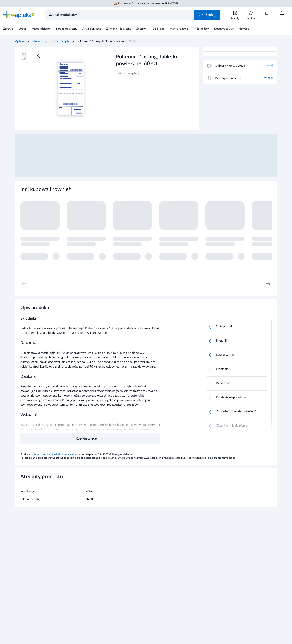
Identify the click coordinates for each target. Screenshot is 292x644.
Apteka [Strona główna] (20, 41)
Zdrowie (37, 41)
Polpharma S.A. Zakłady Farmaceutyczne (57, 454)
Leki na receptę (60, 41)
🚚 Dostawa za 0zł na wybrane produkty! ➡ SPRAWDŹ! (146, 3)
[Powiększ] (38, 56)
